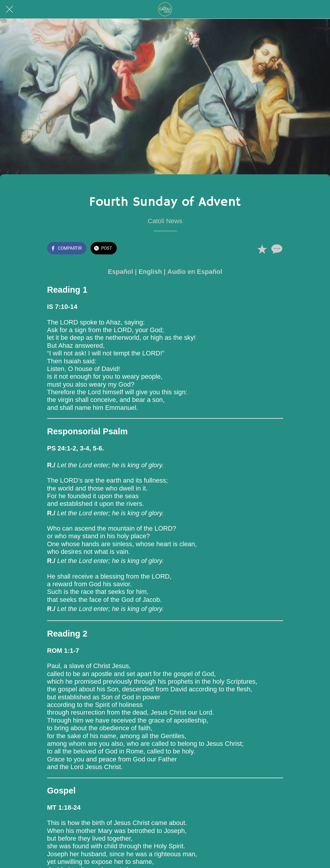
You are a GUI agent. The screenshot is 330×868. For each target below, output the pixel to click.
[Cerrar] (9, 9)
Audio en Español (195, 272)
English (150, 272)
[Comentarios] (276, 249)
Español (121, 272)
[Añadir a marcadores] (262, 249)
